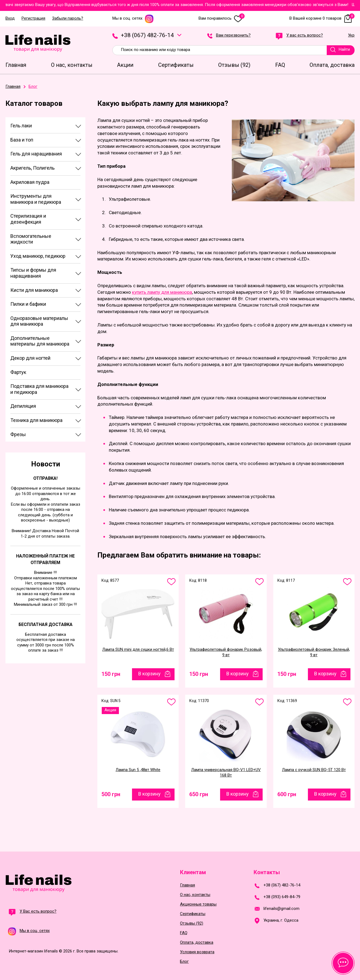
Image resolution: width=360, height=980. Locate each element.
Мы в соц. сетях (133, 18)
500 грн (111, 794)
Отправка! (45, 478)
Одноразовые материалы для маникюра (39, 321)
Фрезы (18, 434)
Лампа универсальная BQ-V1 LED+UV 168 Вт (226, 772)
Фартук (18, 372)
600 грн (287, 794)
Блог (184, 962)
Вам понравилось (222, 18)
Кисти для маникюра (34, 290)
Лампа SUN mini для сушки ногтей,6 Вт (138, 649)
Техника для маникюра (36, 420)
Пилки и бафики (28, 304)
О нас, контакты (195, 895)
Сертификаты (193, 914)
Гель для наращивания (36, 154)
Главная (187, 885)
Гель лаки (21, 126)
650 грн (199, 794)
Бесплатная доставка (46, 624)
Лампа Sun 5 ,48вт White (138, 770)
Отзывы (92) (192, 923)
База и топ (22, 140)
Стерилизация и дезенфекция (28, 219)
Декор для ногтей (30, 358)
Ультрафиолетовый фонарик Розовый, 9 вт (226, 652)
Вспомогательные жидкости (31, 239)
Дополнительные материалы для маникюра (40, 341)
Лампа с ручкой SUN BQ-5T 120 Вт (314, 770)
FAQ (184, 933)
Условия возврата (197, 952)
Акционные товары (198, 904)
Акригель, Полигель (32, 168)
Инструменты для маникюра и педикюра (36, 199)
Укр (351, 35)
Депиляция (23, 406)
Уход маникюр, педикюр (38, 256)
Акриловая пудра (30, 182)
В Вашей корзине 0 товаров (322, 18)
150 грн (111, 674)
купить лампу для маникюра (162, 292)
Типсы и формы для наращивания (33, 273)
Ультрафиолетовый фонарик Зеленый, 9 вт (314, 652)
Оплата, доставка (197, 942)
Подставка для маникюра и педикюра (39, 389)
